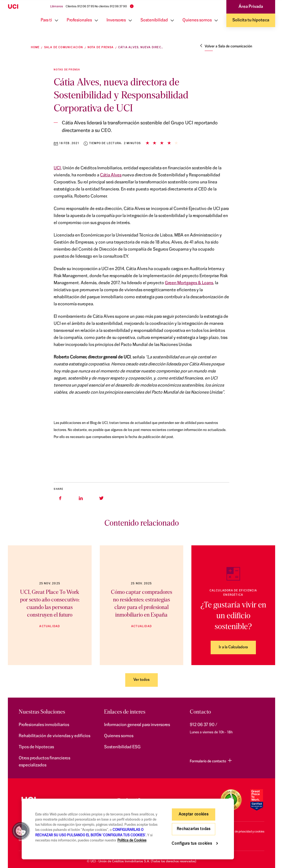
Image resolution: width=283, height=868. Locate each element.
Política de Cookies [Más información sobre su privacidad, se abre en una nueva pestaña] (132, 841)
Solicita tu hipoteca (251, 20)
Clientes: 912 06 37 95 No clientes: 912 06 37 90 (96, 7)
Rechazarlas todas (194, 829)
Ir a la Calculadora (233, 647)
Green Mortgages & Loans (189, 283)
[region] (128, 829)
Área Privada (251, 7)
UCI (57, 168)
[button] (21, 831)
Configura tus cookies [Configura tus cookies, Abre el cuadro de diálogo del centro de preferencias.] (192, 844)
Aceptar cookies (194, 814)
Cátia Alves (111, 175)
